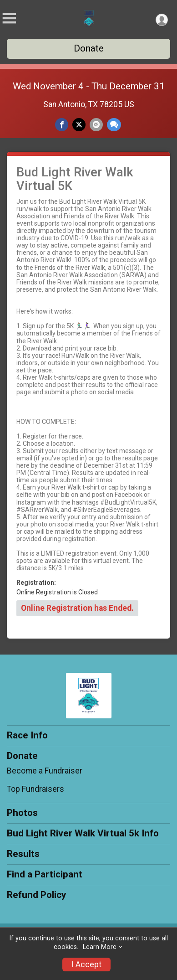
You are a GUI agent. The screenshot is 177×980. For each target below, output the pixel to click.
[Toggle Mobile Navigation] (9, 18)
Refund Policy (36, 895)
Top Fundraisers (35, 789)
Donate (89, 48)
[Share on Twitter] (79, 125)
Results (23, 854)
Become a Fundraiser (45, 771)
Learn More (100, 947)
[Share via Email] (96, 125)
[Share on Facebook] (62, 125)
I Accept (86, 965)
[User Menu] (162, 20)
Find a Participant (45, 874)
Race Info (27, 735)
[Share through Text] (114, 125)
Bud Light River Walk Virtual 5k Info (83, 833)
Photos (22, 813)
